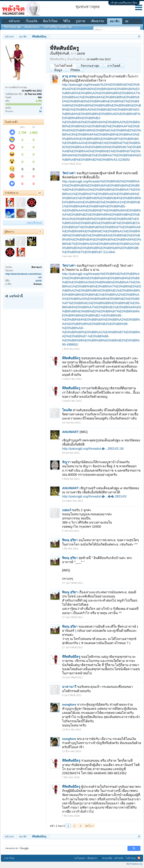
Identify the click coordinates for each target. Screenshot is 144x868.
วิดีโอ (67, 21)
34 (40, 111)
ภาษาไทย (9, 858)
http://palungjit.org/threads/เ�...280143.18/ (93, 449)
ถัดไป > (89, 826)
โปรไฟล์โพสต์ (63, 66)
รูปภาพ (80, 21)
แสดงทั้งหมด (34, 223)
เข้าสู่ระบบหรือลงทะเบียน (124, 3)
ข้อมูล (58, 70)
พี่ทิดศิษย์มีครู (71, 358)
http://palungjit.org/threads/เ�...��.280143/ (94, 496)
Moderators (32, 27)
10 (39, 193)
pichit (39, 281)
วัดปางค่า (69, 173)
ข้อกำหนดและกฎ (134, 864)
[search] (64, 848)
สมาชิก (115, 21)
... (77, 27)
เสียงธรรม (97, 21)
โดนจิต (67, 410)
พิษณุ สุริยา (70, 540)
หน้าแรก (14, 21)
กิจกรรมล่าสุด (90, 66)
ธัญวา (66, 462)
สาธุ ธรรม (69, 76)
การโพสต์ (114, 66)
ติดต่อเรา (94, 858)
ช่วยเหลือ (107, 858)
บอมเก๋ (67, 510)
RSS (139, 858)
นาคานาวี (69, 687)
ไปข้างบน (131, 858)
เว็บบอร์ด (31, 21)
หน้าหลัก (119, 858)
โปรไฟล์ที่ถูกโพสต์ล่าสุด (58, 27)
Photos (75, 70)
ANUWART (70, 432)
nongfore (69, 704)
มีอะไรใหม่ (50, 21)
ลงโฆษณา (80, 858)
